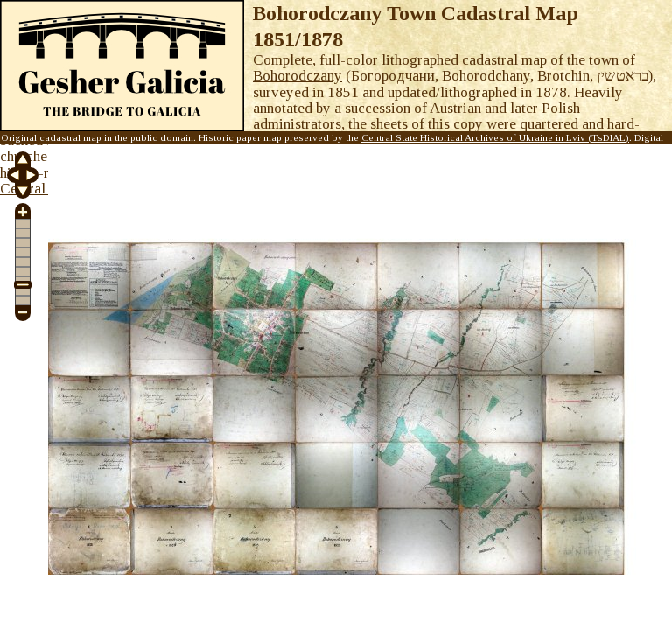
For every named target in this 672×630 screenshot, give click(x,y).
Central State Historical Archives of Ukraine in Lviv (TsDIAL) (495, 137)
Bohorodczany (297, 76)
